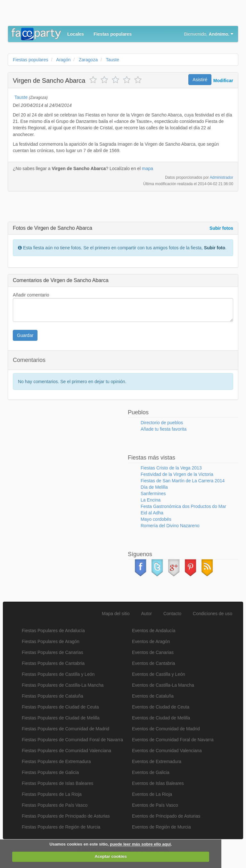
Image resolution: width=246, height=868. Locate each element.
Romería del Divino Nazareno (170, 526)
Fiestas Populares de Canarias (52, 652)
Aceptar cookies (111, 856)
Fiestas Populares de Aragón (51, 641)
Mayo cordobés (156, 519)
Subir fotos (221, 228)
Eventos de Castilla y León (159, 674)
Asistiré (200, 80)
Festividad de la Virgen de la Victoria (177, 474)
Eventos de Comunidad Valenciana (167, 751)
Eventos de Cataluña (153, 696)
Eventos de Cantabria (154, 663)
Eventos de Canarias (153, 652)
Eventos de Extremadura (157, 761)
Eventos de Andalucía (154, 631)
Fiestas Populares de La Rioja (52, 794)
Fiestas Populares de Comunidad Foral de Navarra (72, 740)
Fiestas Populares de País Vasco (55, 805)
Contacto (172, 614)
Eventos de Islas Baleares (158, 783)
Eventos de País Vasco (155, 805)
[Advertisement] (83, 14)
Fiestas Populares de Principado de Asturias (66, 816)
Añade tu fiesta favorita (164, 429)
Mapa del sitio (116, 614)
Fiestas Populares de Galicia (50, 772)
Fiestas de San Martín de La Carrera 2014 (183, 481)
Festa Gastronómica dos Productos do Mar (183, 506)
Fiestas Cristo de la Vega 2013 (171, 468)
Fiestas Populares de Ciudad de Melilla (61, 718)
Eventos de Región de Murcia (161, 827)
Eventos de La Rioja (152, 794)
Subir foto (215, 248)
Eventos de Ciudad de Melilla (161, 718)
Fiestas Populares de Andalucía (53, 631)
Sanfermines (153, 494)
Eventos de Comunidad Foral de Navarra (173, 740)
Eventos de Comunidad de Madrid (166, 729)
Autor (147, 614)
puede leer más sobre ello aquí (140, 844)
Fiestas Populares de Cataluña (52, 696)
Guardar (25, 335)
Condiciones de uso (213, 614)
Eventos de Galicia (151, 772)
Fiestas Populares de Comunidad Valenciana (66, 751)
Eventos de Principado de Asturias (166, 816)
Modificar (223, 81)
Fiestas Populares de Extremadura (56, 761)
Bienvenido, (209, 34)
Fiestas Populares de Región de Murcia (61, 827)
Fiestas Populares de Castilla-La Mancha (63, 685)
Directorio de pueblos (162, 423)
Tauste (21, 97)
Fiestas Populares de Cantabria (53, 663)
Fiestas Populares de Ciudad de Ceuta (60, 707)
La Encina (151, 500)
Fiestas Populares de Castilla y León (58, 674)
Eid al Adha (152, 513)
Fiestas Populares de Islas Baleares (57, 783)
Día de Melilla (154, 487)
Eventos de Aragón (151, 641)
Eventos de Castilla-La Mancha (163, 685)
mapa (148, 168)
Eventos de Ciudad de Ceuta (161, 707)
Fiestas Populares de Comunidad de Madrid (66, 729)
